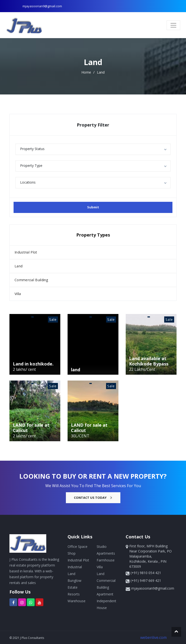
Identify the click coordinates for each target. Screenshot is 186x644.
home (87, 72)
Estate (73, 587)
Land (101, 72)
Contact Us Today (93, 498)
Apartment (105, 594)
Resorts (74, 594)
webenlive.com (153, 637)
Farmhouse (106, 560)
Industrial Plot (26, 252)
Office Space (77, 547)
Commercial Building (31, 280)
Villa (18, 294)
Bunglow (74, 580)
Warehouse (77, 601)
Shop (72, 553)
